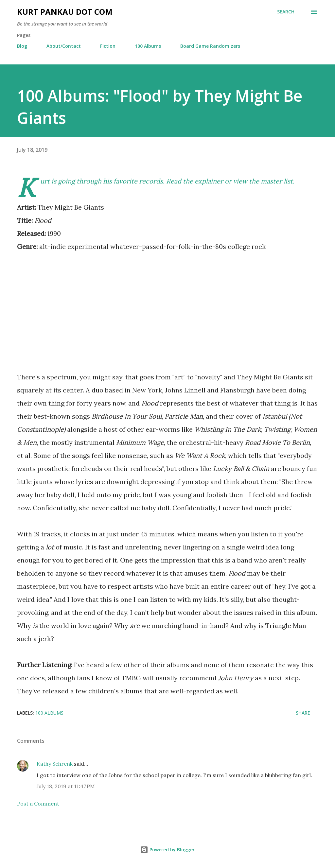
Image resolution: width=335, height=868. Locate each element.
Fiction (108, 46)
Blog (22, 46)
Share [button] (303, 713)
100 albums (49, 713)
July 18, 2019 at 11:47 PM (66, 786)
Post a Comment (38, 804)
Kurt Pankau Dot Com (65, 12)
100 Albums (148, 46)
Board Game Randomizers (210, 46)
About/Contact (64, 46)
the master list (271, 181)
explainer (209, 181)
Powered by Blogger (167, 850)
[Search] (286, 12)
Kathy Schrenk (55, 764)
